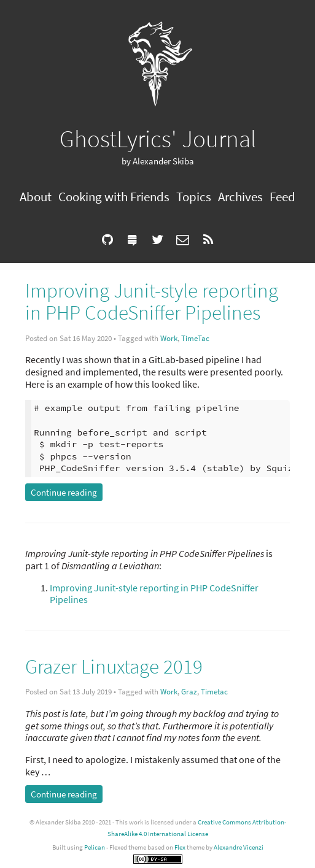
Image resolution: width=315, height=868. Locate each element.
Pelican (95, 847)
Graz (189, 692)
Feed (282, 197)
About (36, 197)
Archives (240, 197)
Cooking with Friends (114, 197)
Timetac (214, 692)
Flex (180, 847)
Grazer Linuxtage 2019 (114, 666)
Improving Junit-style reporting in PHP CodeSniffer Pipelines (152, 301)
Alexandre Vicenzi (239, 847)
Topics (194, 197)
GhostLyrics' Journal (158, 139)
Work (169, 338)
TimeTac (195, 338)
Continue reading (64, 493)
